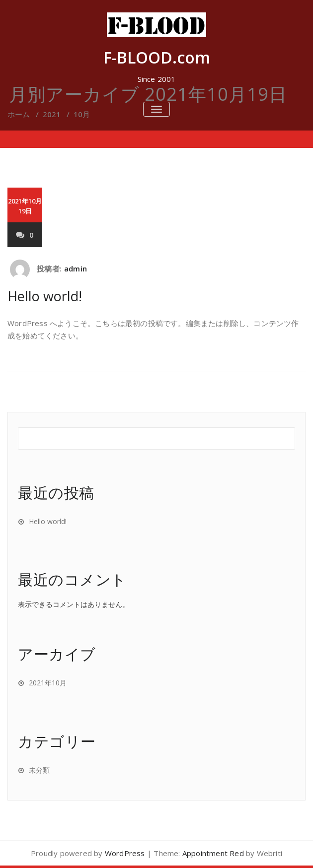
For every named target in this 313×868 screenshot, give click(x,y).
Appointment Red (213, 853)
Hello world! (45, 296)
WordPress (125, 853)
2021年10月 (48, 683)
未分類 (39, 770)
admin (76, 268)
